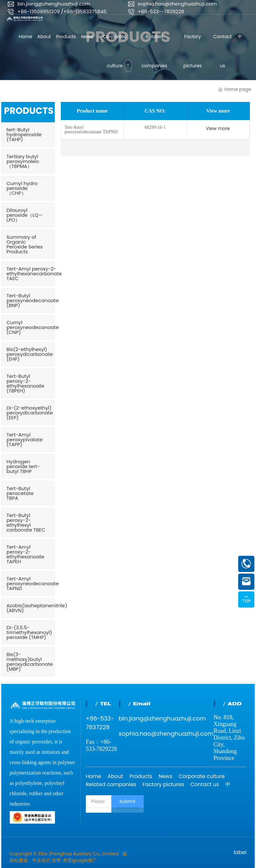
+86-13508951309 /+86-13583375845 (62, 11)
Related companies (111, 784)
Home (94, 776)
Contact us (205, 784)
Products (141, 776)
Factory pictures (163, 784)
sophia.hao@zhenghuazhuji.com (177, 4)
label (240, 852)
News (166, 776)
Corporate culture (202, 776)
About (115, 776)
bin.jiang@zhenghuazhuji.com (54, 4)
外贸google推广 (80, 860)
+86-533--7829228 (161, 11)
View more (218, 128)
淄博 (56, 860)
